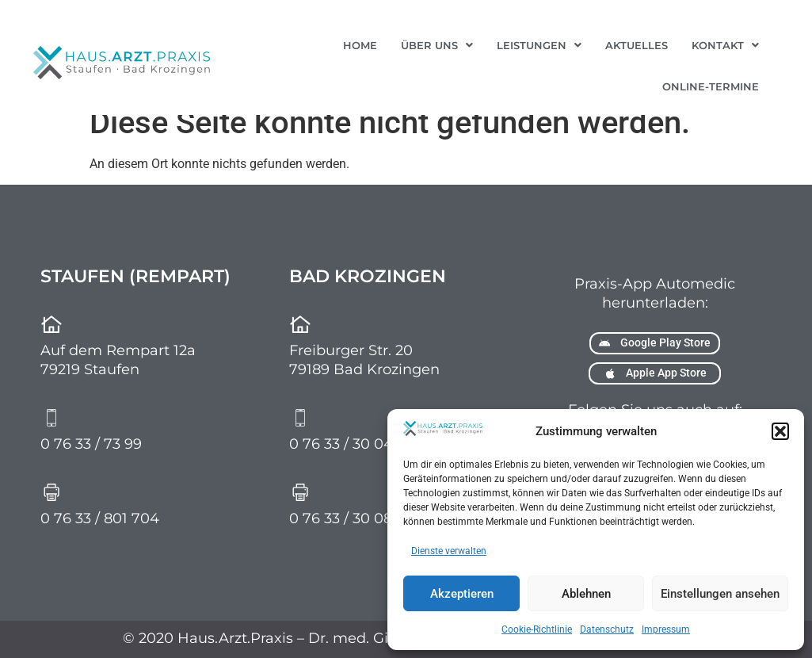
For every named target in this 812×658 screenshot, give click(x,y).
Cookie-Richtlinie (537, 629)
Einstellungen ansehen (720, 594)
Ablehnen (586, 594)
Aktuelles (637, 45)
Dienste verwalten (449, 551)
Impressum (666, 629)
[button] (780, 431)
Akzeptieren (462, 594)
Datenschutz (607, 629)
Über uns (437, 45)
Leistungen (539, 45)
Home (360, 45)
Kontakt (725, 45)
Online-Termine (711, 86)
